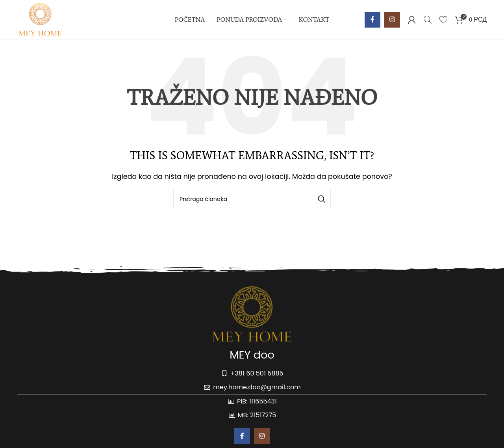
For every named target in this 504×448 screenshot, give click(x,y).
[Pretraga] (428, 20)
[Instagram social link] (392, 20)
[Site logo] (41, 19)
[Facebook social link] (372, 20)
